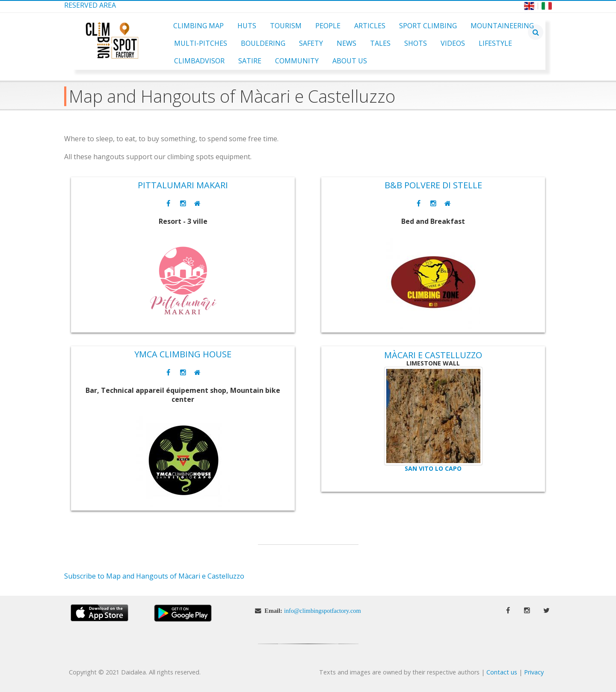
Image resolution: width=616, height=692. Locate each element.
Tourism (286, 26)
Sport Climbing (428, 26)
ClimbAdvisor (199, 61)
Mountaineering (502, 26)
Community (297, 61)
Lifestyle (495, 43)
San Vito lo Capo (433, 468)
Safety (311, 43)
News (346, 43)
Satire (250, 61)
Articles (370, 26)
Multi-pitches (201, 43)
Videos (453, 43)
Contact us (502, 672)
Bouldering (263, 43)
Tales (380, 43)
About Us (350, 61)
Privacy (534, 672)
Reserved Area (90, 5)
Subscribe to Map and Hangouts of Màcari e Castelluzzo (154, 576)
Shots (416, 43)
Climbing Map (198, 26)
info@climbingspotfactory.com (323, 611)
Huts (247, 26)
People (328, 26)
